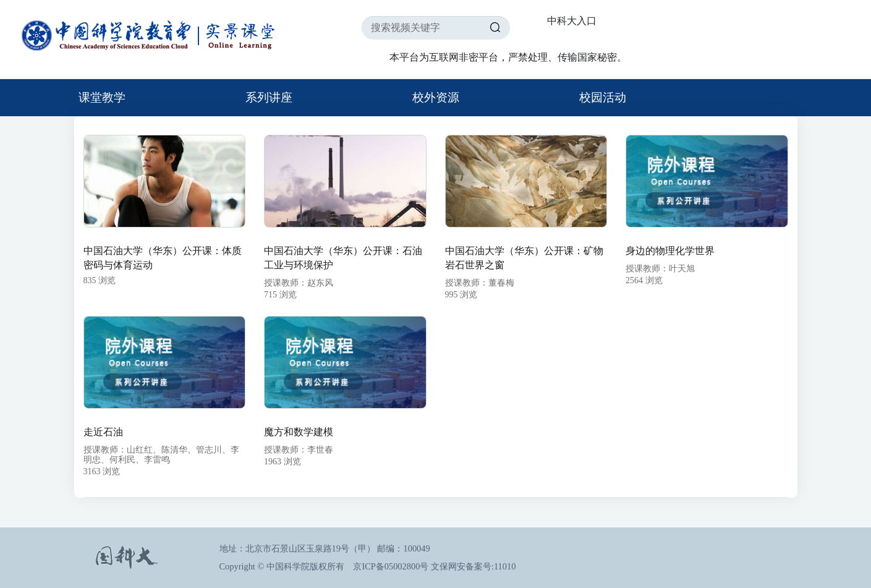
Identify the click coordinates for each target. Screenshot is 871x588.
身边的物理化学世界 (670, 251)
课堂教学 (102, 97)
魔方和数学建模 (299, 432)
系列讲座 (269, 97)
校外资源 (436, 97)
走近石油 (103, 432)
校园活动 (603, 97)
